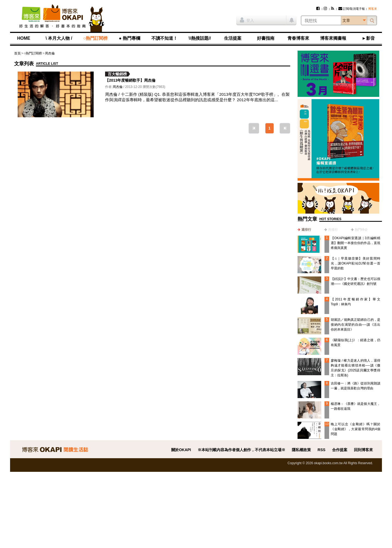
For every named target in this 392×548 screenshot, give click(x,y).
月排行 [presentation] (333, 230)
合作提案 (340, 450)
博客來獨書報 (333, 38)
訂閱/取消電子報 (352, 9)
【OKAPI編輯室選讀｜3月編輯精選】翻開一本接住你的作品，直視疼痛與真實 (356, 243)
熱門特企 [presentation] (361, 230)
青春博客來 (298, 38)
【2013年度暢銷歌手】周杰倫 (130, 80)
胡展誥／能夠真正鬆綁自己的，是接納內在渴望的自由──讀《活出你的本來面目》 (356, 325)
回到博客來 (363, 450)
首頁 (17, 53)
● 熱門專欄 (130, 38)
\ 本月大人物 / (59, 38)
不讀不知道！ (164, 38)
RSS (322, 450)
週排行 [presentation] (306, 230)
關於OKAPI (181, 450)
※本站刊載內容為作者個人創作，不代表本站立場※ (241, 450)
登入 (247, 20)
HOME (24, 38)
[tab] (304, 230)
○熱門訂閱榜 (96, 38)
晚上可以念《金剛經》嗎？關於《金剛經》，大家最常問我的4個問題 (356, 429)
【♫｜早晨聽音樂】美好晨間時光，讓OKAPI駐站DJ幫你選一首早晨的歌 (356, 263)
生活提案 (233, 38)
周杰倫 (50, 53)
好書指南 (266, 38)
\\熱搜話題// (200, 38)
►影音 (368, 38)
